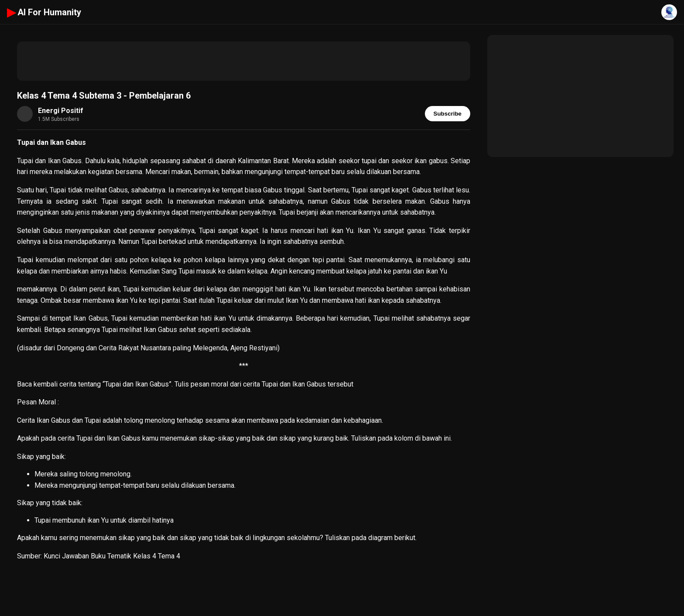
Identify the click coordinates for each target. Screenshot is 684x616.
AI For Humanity (44, 12)
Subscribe (448, 114)
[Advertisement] (244, 61)
